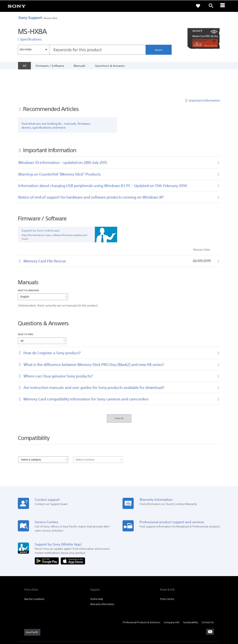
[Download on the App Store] (73, 535)
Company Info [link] (172, 597)
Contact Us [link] (208, 597)
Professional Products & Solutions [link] (141, 597)
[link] (17, 6)
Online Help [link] (97, 574)
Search (159, 50)
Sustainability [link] (191, 597)
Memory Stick (50, 18)
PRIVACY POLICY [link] (56, 624)
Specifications (31, 39)
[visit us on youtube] (210, 606)
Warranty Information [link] (102, 579)
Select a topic (26, 309)
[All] (24, 66)
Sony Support (30, 18)
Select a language (28, 265)
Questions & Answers (110, 66)
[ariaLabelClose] (224, 6)
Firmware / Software (50, 66)
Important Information (204, 75)
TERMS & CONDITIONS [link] (35, 624)
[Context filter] (34, 50)
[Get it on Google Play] (48, 535)
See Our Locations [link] (34, 574)
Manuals (80, 66)
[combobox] (82, 50)
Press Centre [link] (167, 574)
